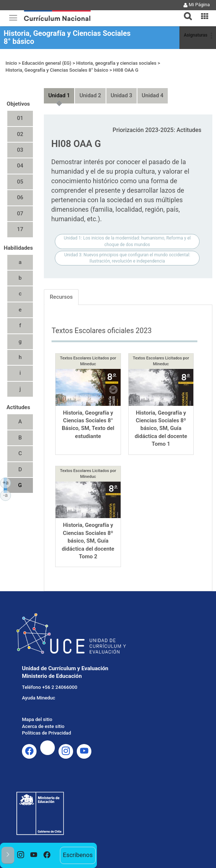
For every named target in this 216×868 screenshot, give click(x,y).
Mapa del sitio (37, 719)
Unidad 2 (90, 95)
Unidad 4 (153, 95)
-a (7, 495)
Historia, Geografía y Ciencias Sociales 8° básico (67, 37)
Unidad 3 (122, 95)
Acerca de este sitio (43, 726)
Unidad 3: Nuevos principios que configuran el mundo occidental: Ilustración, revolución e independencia (127, 258)
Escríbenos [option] (78, 855)
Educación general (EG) (47, 63)
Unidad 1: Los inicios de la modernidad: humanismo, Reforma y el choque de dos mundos (127, 241)
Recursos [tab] (61, 297)
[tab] (185, 12)
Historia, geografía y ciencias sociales (116, 63)
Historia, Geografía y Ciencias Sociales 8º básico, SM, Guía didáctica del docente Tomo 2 (88, 541)
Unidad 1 (59, 95)
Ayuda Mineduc (39, 698)
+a (7, 482)
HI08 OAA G (126, 70)
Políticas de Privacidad (46, 733)
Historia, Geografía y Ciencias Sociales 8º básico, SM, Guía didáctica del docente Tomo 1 (161, 429)
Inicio (11, 63)
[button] (185, 12)
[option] (21, 855)
